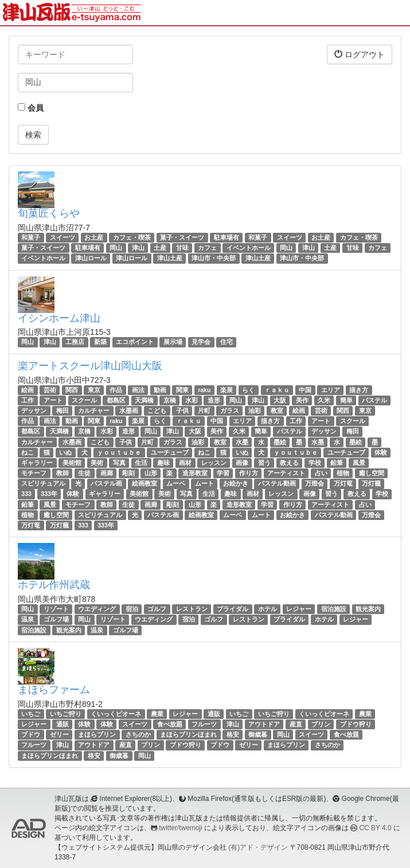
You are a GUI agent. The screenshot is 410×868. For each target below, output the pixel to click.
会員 (31, 108)
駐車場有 (227, 237)
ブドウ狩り (356, 724)
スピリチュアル (43, 483)
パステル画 (106, 483)
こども (157, 410)
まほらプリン (97, 734)
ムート (204, 483)
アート (53, 400)
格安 (233, 734)
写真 (119, 463)
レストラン (192, 609)
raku (204, 390)
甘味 (182, 248)
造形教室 (195, 473)
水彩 (192, 400)
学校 (315, 463)
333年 (49, 494)
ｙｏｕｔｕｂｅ (119, 452)
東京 (94, 390)
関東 (182, 390)
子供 (182, 410)
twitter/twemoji (180, 828)
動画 (160, 390)
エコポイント (135, 342)
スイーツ (63, 237)
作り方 (249, 473)
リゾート (56, 609)
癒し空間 (372, 473)
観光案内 (368, 609)
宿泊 (132, 609)
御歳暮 (258, 734)
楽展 (227, 390)
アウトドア (264, 724)
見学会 (201, 342)
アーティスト (286, 473)
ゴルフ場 (56, 620)
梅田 (63, 410)
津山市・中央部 (214, 258)
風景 (359, 463)
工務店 (75, 342)
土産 (160, 248)
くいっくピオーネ (116, 714)
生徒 (84, 473)
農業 (157, 714)
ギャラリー (37, 463)
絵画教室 (145, 483)
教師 (63, 473)
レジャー (299, 609)
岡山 (116, 248)
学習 (223, 473)
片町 (204, 410)
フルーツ (204, 724)
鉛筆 (337, 463)
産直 (296, 724)
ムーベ (176, 483)
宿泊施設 (334, 609)
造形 (214, 400)
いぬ (65, 452)
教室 (277, 410)
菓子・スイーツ (182, 237)
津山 (138, 248)
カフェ (207, 248)
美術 (97, 463)
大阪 (280, 400)
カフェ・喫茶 (132, 237)
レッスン (214, 463)
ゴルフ (157, 609)
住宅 (227, 342)
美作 (302, 400)
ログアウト (360, 54)
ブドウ (31, 734)
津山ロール (91, 258)
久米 (324, 400)
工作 (28, 400)
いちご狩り (66, 714)
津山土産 (170, 258)
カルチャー (94, 410)
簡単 (346, 400)
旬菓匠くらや (49, 213)
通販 (214, 714)
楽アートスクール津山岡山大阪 (90, 366)
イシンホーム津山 (59, 318)
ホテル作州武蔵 (54, 585)
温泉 (28, 620)
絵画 (28, 390)
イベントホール (249, 248)
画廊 (107, 473)
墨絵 (280, 442)
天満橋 (144, 400)
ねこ (28, 452)
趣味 (163, 463)
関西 (72, 390)
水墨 (242, 442)
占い (321, 473)
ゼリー (59, 734)
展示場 (173, 342)
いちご (31, 714)
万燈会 (315, 483)
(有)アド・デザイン (258, 847)
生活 (141, 463)
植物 (343, 473)
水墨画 (129, 410)
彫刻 (128, 473)
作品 (116, 390)
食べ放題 (170, 724)
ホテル (268, 609)
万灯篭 (343, 483)
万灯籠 (371, 483)
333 (26, 494)
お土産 (94, 237)
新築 (100, 342)
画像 (242, 463)
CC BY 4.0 (376, 828)
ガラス (230, 410)
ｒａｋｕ (277, 390)
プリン (321, 724)
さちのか (138, 734)
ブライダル (233, 609)
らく (248, 390)
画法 (138, 390)
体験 (381, 452)
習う (264, 463)
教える (289, 463)
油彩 (255, 410)
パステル (374, 400)
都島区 (116, 400)
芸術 (50, 390)
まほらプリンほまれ (188, 734)
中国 (305, 390)
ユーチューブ (170, 452)
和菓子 (31, 237)
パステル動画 (277, 483)
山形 (151, 473)
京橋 (170, 400)
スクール (84, 400)
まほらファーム (54, 690)
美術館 (72, 463)
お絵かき (236, 483)
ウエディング (97, 609)
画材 (185, 463)
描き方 (359, 390)
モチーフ (34, 473)
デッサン (34, 410)
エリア (331, 390)
